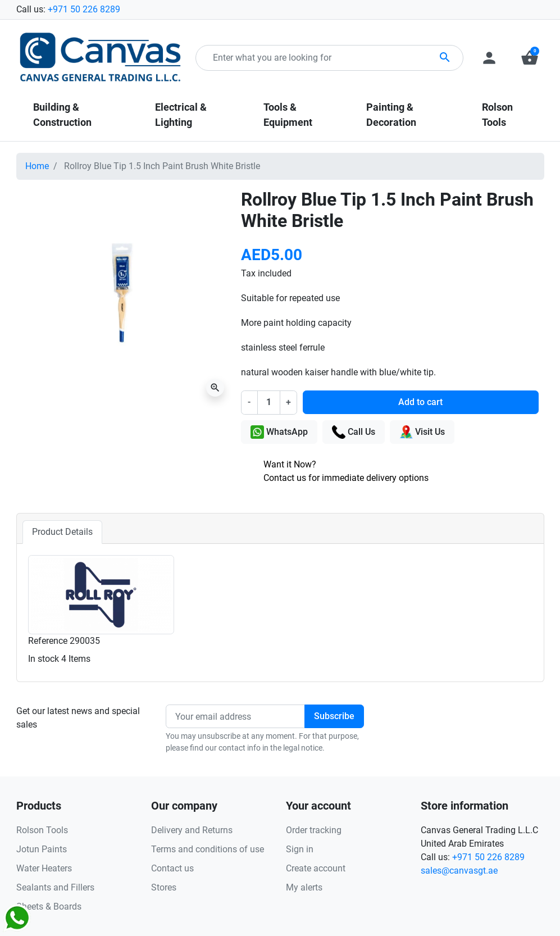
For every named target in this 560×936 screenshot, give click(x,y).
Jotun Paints (42, 849)
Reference (48, 641)
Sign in (300, 849)
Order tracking (314, 830)
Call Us (354, 432)
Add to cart (420, 402)
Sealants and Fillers (55, 887)
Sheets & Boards (49, 907)
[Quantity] (268, 402)
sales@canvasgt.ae (459, 871)
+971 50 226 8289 (84, 9)
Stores (164, 887)
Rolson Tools (42, 830)
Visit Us (422, 432)
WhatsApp (279, 432)
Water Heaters (44, 868)
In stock (44, 659)
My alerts (304, 887)
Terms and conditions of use (208, 849)
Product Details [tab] (62, 532)
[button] (530, 58)
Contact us (172, 868)
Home (37, 166)
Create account (316, 868)
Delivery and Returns (192, 830)
